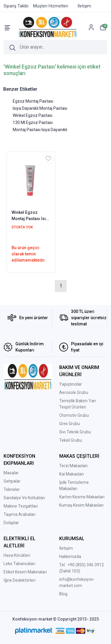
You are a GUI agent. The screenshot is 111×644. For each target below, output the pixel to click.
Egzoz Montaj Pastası (33, 101)
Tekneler (12, 489)
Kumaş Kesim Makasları (81, 505)
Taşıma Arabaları (20, 514)
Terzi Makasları (73, 466)
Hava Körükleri (17, 555)
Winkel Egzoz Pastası (33, 115)
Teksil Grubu (71, 440)
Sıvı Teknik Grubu (75, 432)
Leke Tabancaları (19, 564)
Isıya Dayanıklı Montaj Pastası (40, 108)
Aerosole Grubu (74, 392)
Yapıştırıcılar (71, 384)
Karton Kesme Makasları (82, 497)
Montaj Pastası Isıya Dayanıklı (40, 130)
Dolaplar (11, 523)
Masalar (11, 473)
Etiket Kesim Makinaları (25, 572)
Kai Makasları (71, 474)
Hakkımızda (70, 556)
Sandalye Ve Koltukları (24, 498)
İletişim (66, 548)
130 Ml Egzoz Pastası (33, 123)
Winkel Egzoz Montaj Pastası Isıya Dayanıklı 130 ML (31, 216)
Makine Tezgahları (21, 506)
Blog (63, 594)
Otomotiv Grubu (74, 415)
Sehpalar (12, 481)
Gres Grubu (70, 424)
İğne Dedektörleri (20, 580)
